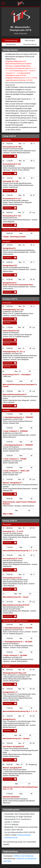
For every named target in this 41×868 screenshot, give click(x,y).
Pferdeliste (11, 44)
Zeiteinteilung (11, 41)
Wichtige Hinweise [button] (21, 50)
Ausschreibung (30, 44)
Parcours (7, 323)
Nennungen (30, 41)
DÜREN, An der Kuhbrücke (24, 856)
